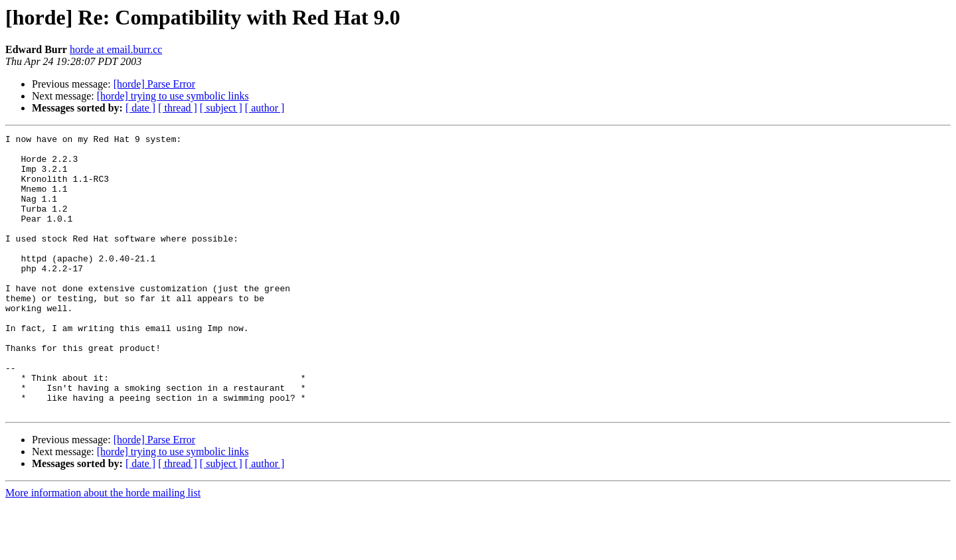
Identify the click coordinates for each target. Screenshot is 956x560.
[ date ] (140, 108)
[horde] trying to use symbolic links (173, 96)
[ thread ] (178, 108)
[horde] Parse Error (155, 84)
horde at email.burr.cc (116, 49)
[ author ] (265, 108)
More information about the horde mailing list (103, 548)
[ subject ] (221, 108)
